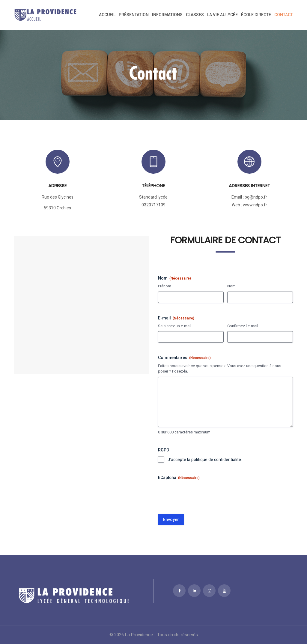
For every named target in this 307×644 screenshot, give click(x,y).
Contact (284, 15)
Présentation (134, 15)
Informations (167, 15)
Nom (231, 286)
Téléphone (153, 186)
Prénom (165, 286)
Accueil (107, 15)
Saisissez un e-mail (175, 326)
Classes (195, 15)
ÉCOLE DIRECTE (256, 15)
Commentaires (184, 358)
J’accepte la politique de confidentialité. (205, 460)
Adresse (57, 186)
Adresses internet (249, 186)
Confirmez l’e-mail (243, 326)
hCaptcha (179, 478)
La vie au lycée (222, 15)
